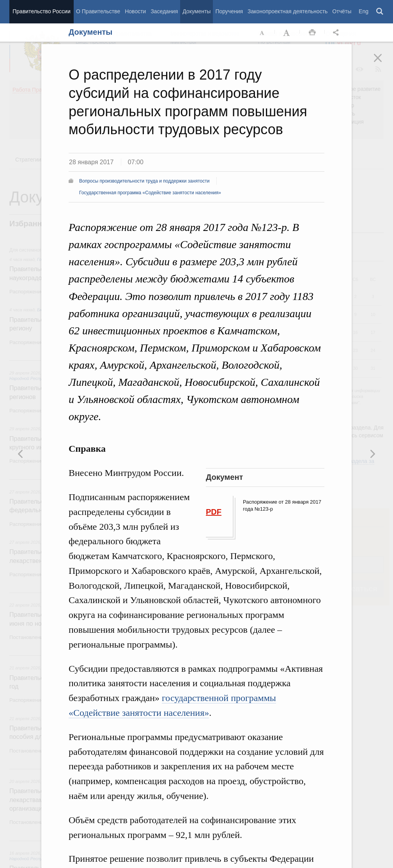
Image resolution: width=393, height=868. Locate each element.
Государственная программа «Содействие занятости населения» (150, 193)
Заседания (164, 11)
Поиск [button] (380, 12)
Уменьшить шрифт (262, 33)
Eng (364, 11)
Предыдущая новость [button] (372, 454)
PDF (214, 512)
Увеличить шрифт (287, 33)
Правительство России (41, 11)
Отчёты (342, 11)
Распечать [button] (312, 33)
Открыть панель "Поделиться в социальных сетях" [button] (337, 33)
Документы (196, 11)
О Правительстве (98, 11)
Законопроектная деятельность (288, 11)
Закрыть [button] (383, 63)
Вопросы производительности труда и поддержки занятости (144, 181)
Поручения (229, 11)
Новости (135, 11)
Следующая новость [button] (21, 454)
